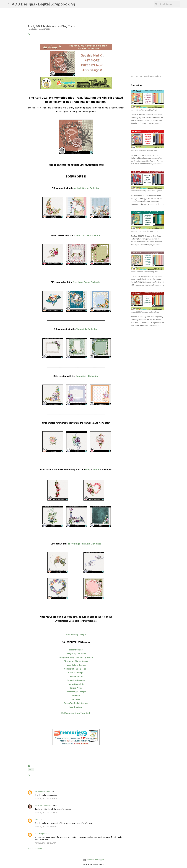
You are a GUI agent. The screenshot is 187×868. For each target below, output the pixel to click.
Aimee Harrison (76, 677)
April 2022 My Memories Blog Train (145, 272)
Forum (96, 470)
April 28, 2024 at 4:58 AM (45, 843)
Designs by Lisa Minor (76, 654)
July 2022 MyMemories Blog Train (144, 150)
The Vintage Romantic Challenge (85, 544)
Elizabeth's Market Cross (76, 661)
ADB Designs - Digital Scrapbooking (43, 4)
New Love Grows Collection (87, 282)
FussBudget (40, 834)
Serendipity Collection (87, 376)
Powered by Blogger (94, 860)
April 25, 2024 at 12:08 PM (46, 813)
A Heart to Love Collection (87, 235)
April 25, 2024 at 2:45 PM (45, 827)
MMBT (31, 769)
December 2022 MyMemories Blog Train (147, 191)
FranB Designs (76, 650)
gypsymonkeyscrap (43, 791)
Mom (37, 820)
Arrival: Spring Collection (87, 188)
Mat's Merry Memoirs (44, 805)
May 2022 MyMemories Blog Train (144, 110)
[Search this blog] (167, 4)
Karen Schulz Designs (76, 665)
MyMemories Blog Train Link (76, 713)
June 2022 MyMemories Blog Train (144, 231)
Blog (88, 470)
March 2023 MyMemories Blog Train (145, 312)
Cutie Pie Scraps (76, 673)
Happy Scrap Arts (76, 684)
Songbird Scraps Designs (76, 669)
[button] (29, 34)
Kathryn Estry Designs (76, 635)
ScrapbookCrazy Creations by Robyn (76, 657)
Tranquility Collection (87, 329)
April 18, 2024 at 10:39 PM (46, 799)
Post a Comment (35, 849)
